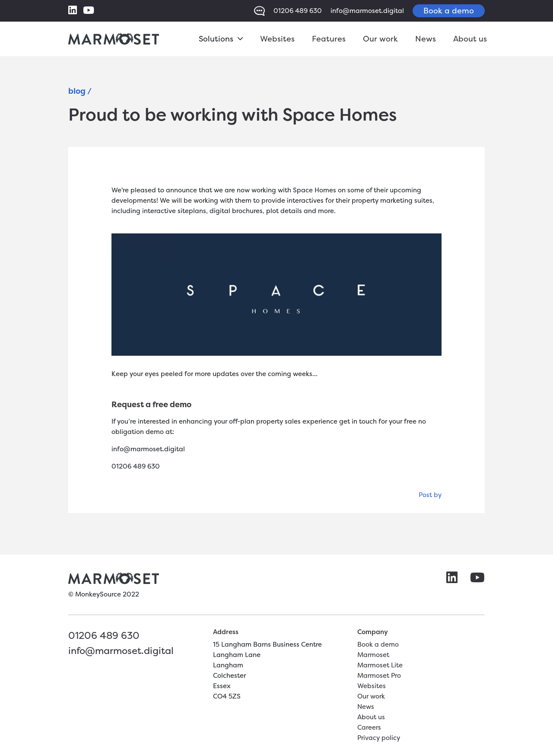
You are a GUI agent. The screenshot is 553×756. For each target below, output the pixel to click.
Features (329, 39)
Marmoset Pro (379, 675)
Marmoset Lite (380, 665)
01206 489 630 (298, 11)
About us (470, 39)
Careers (369, 727)
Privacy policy (379, 738)
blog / (80, 91)
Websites (277, 39)
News (426, 39)
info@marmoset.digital (367, 11)
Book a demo (449, 11)
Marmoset (373, 655)
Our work (380, 39)
